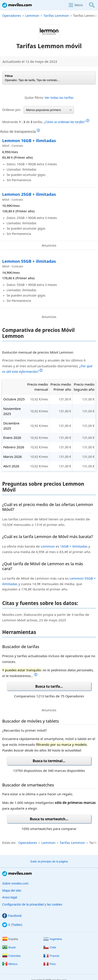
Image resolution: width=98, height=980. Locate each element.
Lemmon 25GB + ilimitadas (29, 194)
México (10, 964)
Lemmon (32, 15)
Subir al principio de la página (49, 861)
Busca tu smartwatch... (49, 819)
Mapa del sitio (12, 891)
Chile (50, 947)
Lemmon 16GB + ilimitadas (29, 140)
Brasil (9, 947)
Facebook (12, 916)
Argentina (53, 939)
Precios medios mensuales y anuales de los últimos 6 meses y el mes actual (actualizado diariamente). (47, 366)
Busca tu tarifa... (49, 686)
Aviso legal (10, 897)
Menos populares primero (49, 110)
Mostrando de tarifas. (46, 121)
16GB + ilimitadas (74, 546)
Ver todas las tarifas (59, 98)
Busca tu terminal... (49, 761)
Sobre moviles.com (15, 883)
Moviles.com (17, 5)
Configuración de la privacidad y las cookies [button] (32, 904)
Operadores (12, 15)
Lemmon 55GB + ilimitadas (29, 261)
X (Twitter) (12, 925)
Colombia (11, 956)
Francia (51, 956)
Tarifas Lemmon (56, 15)
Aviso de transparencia (20, 131)
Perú (49, 964)
